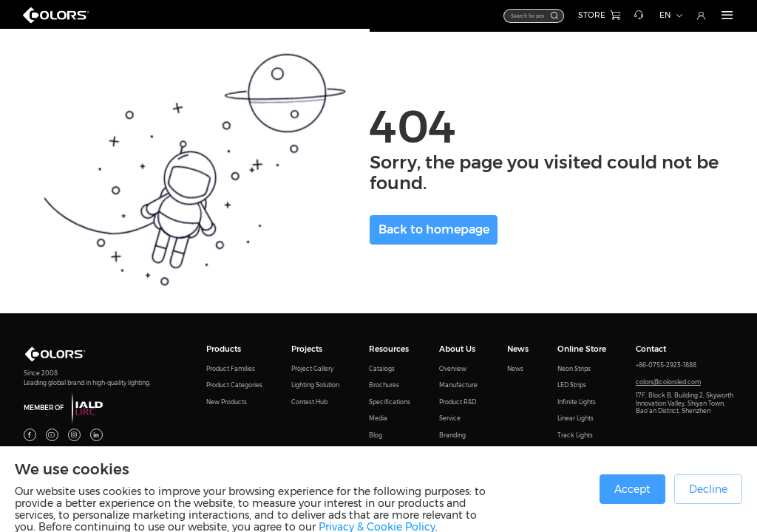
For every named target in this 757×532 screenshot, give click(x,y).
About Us (457, 349)
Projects (307, 349)
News (518, 349)
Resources (389, 349)
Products (224, 349)
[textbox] (507, 16)
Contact (651, 349)
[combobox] (513, 16)
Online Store (582, 349)
